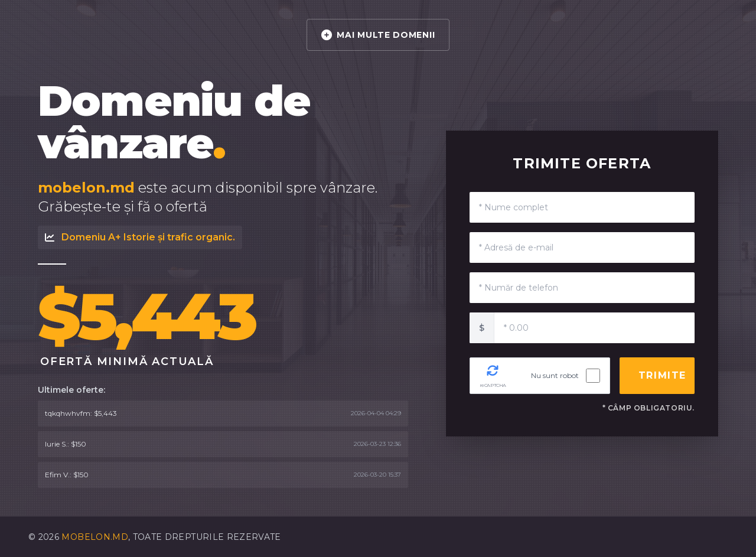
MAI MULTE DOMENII (378, 35)
